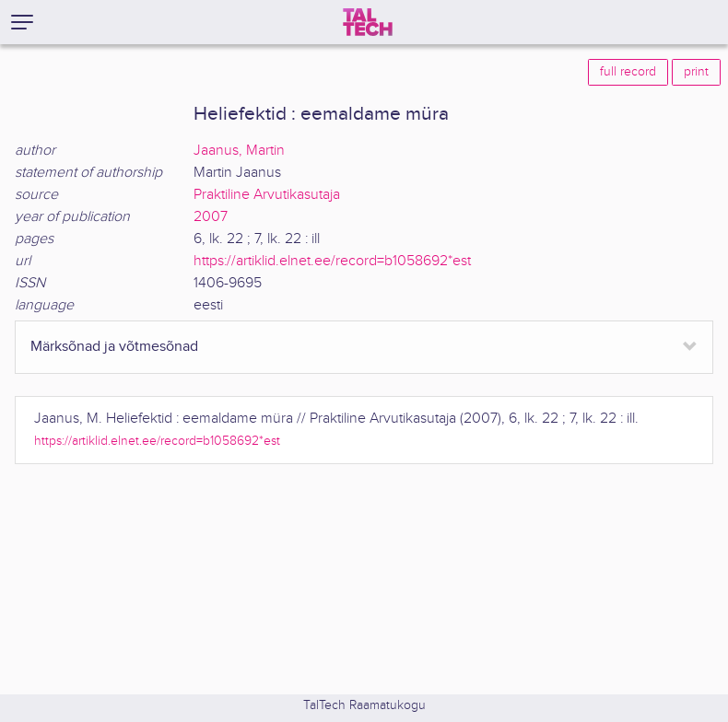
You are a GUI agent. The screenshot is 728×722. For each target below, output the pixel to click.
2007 (211, 217)
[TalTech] (368, 22)
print (696, 72)
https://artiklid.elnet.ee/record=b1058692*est (332, 261)
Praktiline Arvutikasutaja (267, 195)
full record (628, 72)
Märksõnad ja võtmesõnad (114, 347)
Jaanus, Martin (239, 151)
